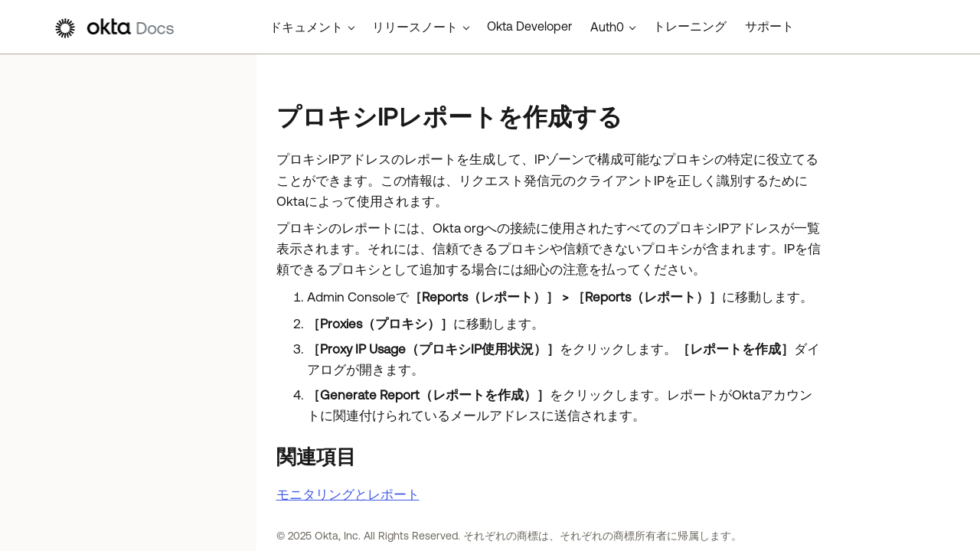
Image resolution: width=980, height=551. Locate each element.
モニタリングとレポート (348, 494)
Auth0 (607, 27)
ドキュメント (306, 27)
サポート (769, 26)
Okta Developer (529, 26)
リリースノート (415, 27)
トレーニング (690, 26)
